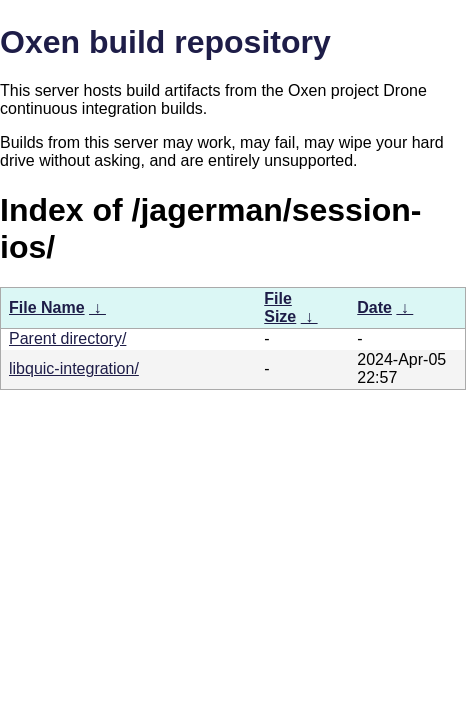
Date (374, 307)
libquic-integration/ (74, 368)
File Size (280, 307)
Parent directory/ (67, 338)
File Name (47, 307)
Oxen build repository (165, 42)
